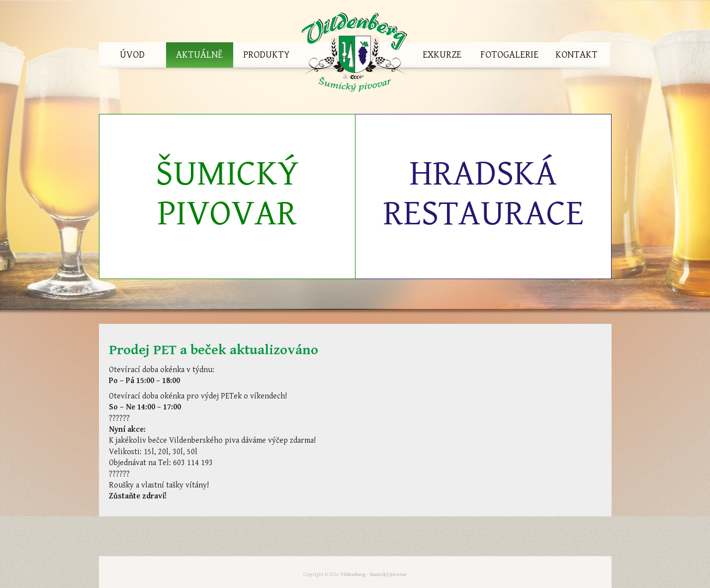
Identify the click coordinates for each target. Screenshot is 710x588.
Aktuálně (199, 55)
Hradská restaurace (483, 194)
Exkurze (442, 55)
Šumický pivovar (227, 194)
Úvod (132, 55)
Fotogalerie (509, 55)
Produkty (266, 55)
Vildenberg (355, 55)
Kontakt (577, 55)
